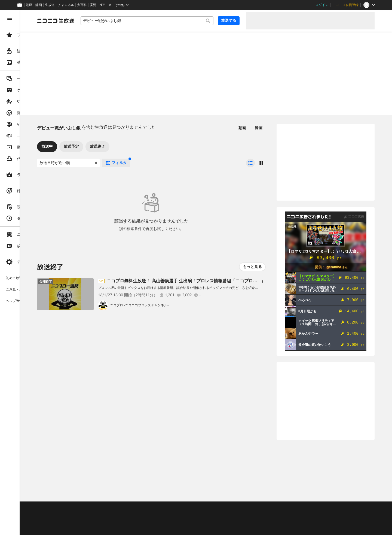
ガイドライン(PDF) (191, 508)
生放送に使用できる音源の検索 (135, 522)
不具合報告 (114, 508)
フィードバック (356, 494)
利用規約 (166, 508)
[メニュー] (262, 282)
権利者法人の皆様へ (93, 522)
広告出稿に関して (91, 528)
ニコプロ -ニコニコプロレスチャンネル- (181, 305)
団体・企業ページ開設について (186, 522)
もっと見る (252, 267)
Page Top (226, 494)
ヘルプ (132, 508)
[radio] (250, 163)
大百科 (82, 5)
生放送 (50, 5)
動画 (29, 5)
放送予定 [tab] (113, 146)
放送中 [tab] (88, 146)
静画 (39, 5)
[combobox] (168, 21)
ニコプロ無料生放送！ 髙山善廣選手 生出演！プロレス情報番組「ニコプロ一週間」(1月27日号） (243, 281)
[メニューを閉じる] (10, 20)
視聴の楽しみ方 (90, 515)
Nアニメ (105, 5)
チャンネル (66, 5)
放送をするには (117, 515)
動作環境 (148, 508)
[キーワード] (168, 21)
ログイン (322, 5)
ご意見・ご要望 (90, 508)
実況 (93, 5)
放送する (229, 20)
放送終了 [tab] (139, 146)
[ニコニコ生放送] (97, 21)
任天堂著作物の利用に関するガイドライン (140, 528)
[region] (30, 272)
